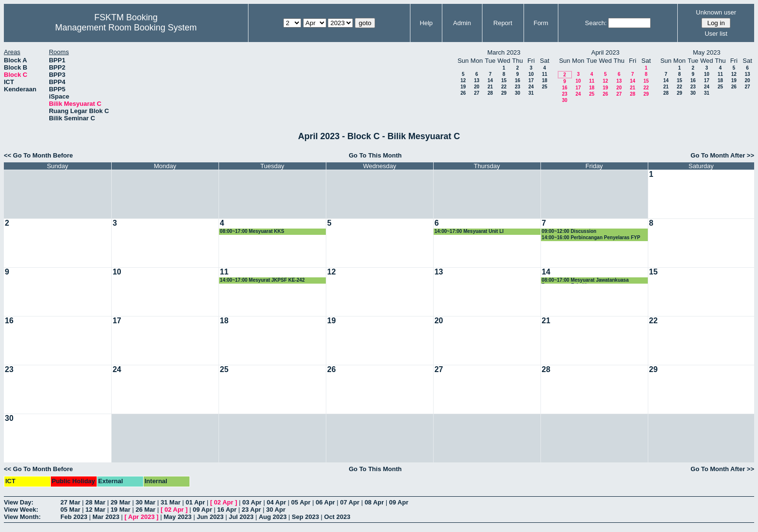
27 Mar (70, 502)
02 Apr (224, 502)
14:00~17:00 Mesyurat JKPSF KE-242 (262, 280)
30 (517, 93)
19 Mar (121, 510)
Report (503, 23)
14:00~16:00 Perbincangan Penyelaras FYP (591, 237)
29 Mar (121, 502)
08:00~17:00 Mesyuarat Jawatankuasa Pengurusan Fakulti (585, 280)
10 (531, 74)
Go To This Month (375, 155)
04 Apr (277, 502)
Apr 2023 (141, 517)
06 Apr (325, 502)
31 (531, 93)
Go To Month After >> (722, 155)
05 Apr (301, 502)
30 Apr (276, 510)
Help (426, 23)
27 (476, 93)
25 (545, 87)
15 (504, 80)
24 (531, 87)
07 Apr (350, 502)
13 (476, 80)
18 (545, 80)
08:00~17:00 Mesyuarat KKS (252, 231)
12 (463, 80)
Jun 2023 (210, 517)
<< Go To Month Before (38, 155)
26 (463, 93)
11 (545, 74)
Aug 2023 (273, 517)
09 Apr (399, 502)
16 (517, 80)
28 (490, 93)
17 (531, 80)
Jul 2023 (241, 517)
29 (504, 93)
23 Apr (251, 510)
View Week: (21, 510)
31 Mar (170, 502)
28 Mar (95, 502)
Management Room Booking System (126, 28)
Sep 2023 (306, 517)
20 (476, 87)
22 (504, 87)
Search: (596, 23)
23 (517, 87)
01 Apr (195, 502)
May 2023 (177, 517)
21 (490, 87)
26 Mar (145, 510)
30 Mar (145, 502)
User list (716, 34)
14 (490, 80)
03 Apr (252, 502)
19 (463, 87)
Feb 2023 (74, 517)
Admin (462, 23)
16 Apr (227, 510)
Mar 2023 (106, 517)
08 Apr (374, 502)
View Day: (19, 502)
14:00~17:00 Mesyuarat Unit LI (469, 231)
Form (541, 23)
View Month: (22, 517)
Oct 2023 (337, 517)
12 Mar (95, 510)
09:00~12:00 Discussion (569, 231)
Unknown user (716, 12)
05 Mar (70, 510)
